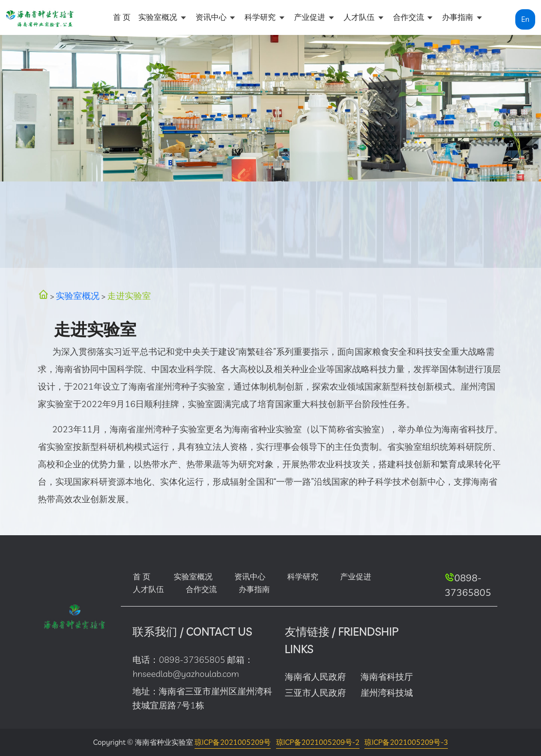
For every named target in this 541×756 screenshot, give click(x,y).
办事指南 (459, 17)
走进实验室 (129, 296)
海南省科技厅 (387, 677)
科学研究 (261, 17)
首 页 (122, 17)
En (525, 19)
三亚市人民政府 (315, 693)
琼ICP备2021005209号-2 (318, 742)
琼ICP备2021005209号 (233, 742)
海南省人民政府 (315, 677)
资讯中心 (212, 17)
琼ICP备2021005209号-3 (406, 742)
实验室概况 (159, 17)
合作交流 (410, 17)
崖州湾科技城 (387, 693)
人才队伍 (360, 17)
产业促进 (311, 17)
